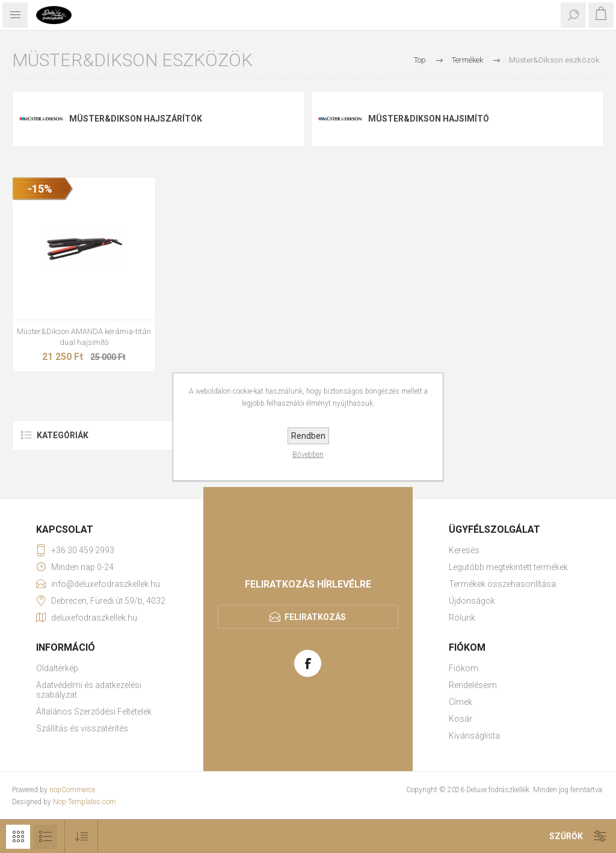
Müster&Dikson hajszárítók (136, 119)
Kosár (460, 719)
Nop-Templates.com (85, 802)
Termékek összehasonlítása (502, 584)
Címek (460, 702)
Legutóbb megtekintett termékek (508, 567)
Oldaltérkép (57, 668)
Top (420, 60)
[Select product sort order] (82, 836)
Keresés (464, 550)
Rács (18, 837)
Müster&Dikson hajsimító (429, 119)
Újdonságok (472, 601)
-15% (40, 189)
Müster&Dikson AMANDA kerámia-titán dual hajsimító (84, 337)
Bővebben (308, 454)
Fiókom (464, 668)
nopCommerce (72, 790)
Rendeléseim (473, 685)
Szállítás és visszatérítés (82, 728)
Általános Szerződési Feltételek (94, 712)
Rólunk (462, 618)
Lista (45, 837)
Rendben (308, 436)
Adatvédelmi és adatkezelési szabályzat (89, 690)
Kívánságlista (474, 736)
